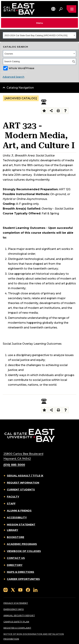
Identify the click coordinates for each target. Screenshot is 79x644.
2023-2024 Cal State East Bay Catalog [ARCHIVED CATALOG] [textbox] (36, 35)
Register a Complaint (17, 628)
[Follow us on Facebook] (28, 590)
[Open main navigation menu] (71, 9)
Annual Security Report (19, 615)
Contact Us (16, 558)
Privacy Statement (16, 603)
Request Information (23, 483)
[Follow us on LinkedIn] (35, 590)
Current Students (21, 490)
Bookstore (16, 537)
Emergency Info (14, 609)
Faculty (13, 497)
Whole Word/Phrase (21, 68)
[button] (53, 9)
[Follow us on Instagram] (6, 590)
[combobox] (39, 35)
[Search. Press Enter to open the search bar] (61, 9)
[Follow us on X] (13, 590)
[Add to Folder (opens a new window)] (44, 111)
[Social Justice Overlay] (44, 102)
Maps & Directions (21, 572)
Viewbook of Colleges (24, 551)
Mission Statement (21, 525)
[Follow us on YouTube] (20, 590)
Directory (15, 565)
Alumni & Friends (19, 511)
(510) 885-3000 (14, 465)
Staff (11, 504)
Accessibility (17, 518)
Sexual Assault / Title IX (25, 476)
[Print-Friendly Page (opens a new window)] (58, 111)
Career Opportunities (23, 579)
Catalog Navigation (20, 88)
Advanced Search (13, 77)
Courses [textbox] (9, 54)
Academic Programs (22, 544)
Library (13, 530)
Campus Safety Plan (16, 622)
